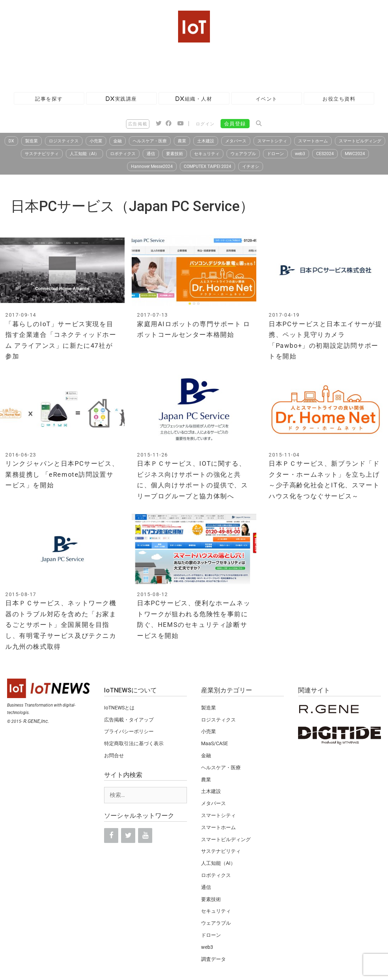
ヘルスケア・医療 (150, 141)
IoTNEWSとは (119, 708)
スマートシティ (272, 141)
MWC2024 (355, 154)
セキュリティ (207, 154)
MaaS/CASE (215, 743)
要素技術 (175, 154)
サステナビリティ (42, 154)
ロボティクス (123, 154)
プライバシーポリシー (129, 731)
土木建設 (206, 141)
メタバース (236, 141)
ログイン (205, 124)
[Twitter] (128, 835)
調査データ (213, 959)
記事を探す (49, 99)
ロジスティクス (64, 141)
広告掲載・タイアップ (129, 720)
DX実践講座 (121, 99)
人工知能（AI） (84, 154)
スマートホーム (313, 141)
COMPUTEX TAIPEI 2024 (207, 166)
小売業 (96, 141)
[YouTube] (145, 835)
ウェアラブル (243, 154)
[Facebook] (111, 835)
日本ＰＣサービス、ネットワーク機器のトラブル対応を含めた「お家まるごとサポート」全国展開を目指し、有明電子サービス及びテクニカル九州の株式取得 (61, 625)
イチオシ (251, 166)
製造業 (32, 141)
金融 (118, 141)
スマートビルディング (360, 141)
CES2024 (325, 154)
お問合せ (114, 755)
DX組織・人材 (194, 99)
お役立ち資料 (339, 99)
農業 (182, 141)
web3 (300, 154)
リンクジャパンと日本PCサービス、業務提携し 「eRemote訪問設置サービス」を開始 (62, 474)
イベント (267, 99)
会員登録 (235, 124)
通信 (151, 154)
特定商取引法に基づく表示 (134, 743)
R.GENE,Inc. (36, 721)
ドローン (275, 154)
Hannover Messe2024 (152, 166)
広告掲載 (138, 124)
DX (11, 141)
